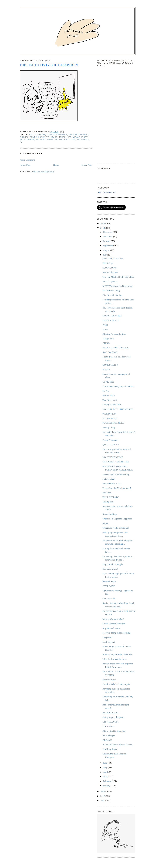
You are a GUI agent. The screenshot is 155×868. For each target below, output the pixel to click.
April (106, 772)
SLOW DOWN (109, 268)
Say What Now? (110, 352)
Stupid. (106, 523)
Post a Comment (27, 160)
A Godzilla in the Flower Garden (117, 745)
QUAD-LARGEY (111, 445)
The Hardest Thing (111, 291)
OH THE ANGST (111, 722)
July (105, 255)
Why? (105, 329)
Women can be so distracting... (116, 474)
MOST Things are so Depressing (117, 286)
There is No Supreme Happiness (117, 519)
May (105, 767)
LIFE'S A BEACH (111, 320)
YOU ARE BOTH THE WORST (117, 409)
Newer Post (25, 165)
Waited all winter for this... (115, 659)
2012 (103, 796)
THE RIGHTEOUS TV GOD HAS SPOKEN (49, 65)
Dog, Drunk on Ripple (113, 564)
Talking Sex (108, 502)
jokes (62, 137)
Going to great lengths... (113, 717)
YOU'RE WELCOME (113, 457)
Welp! (105, 325)
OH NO (106, 343)
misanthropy (80, 137)
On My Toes (108, 382)
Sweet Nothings (110, 514)
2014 (103, 228)
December (108, 232)
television (83, 140)
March (106, 776)
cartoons (40, 135)
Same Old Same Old (112, 483)
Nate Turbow (27, 140)
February (107, 781)
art (31, 135)
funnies (24, 137)
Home (56, 165)
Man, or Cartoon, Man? (113, 619)
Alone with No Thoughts (114, 731)
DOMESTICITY (110, 365)
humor (54, 137)
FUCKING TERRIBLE (113, 423)
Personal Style (109, 582)
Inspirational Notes (111, 628)
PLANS (106, 369)
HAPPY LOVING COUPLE (115, 348)
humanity (43, 137)
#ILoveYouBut (109, 414)
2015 (103, 223)
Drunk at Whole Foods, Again (116, 684)
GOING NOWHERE (112, 316)
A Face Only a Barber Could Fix (117, 655)
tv (21, 142)
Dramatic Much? (110, 569)
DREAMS (107, 740)
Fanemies (107, 493)
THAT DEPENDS (111, 497)
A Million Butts (110, 749)
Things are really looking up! (116, 528)
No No (105, 391)
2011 (103, 801)
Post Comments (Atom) (43, 171)
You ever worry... (110, 418)
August (107, 250)
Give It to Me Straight (112, 295)
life (69, 137)
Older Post (87, 165)
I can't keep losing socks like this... (118, 386)
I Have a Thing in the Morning (116, 633)
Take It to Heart (110, 400)
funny (33, 137)
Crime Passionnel (110, 440)
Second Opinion (110, 281)
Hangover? (107, 637)
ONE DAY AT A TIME (113, 259)
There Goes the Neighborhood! (117, 488)
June (105, 763)
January (107, 786)
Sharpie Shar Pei (110, 272)
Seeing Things (109, 427)
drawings (62, 135)
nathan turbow (45, 140)
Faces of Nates (109, 680)
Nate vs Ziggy (109, 479)
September (108, 246)
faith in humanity (78, 135)
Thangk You (108, 338)
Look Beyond (109, 642)
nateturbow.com (106, 192)
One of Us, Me (109, 599)
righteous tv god (65, 140)
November (108, 236)
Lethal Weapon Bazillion (114, 624)
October (107, 241)
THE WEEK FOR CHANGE (116, 462)
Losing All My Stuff (112, 405)
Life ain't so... (109, 726)
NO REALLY (109, 395)
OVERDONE (109, 586)
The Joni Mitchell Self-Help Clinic (118, 277)
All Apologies (109, 735)
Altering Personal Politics (114, 334)
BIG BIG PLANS (110, 713)
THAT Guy (108, 263)
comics (51, 135)
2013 (103, 791)
